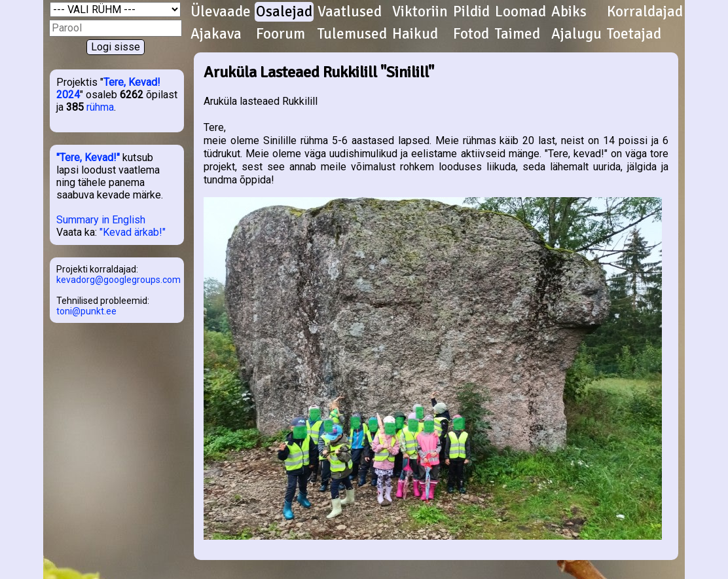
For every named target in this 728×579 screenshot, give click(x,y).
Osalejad (284, 12)
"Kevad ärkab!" (133, 232)
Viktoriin (420, 12)
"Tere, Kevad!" (88, 158)
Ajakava (216, 34)
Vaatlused (350, 12)
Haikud (415, 34)
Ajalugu (576, 34)
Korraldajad (645, 12)
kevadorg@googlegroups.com (118, 280)
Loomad (520, 12)
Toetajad (634, 34)
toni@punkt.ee (86, 311)
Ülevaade (221, 12)
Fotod (471, 34)
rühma (100, 107)
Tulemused (352, 34)
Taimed (518, 34)
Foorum (281, 34)
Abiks (569, 12)
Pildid (471, 12)
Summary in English (101, 220)
